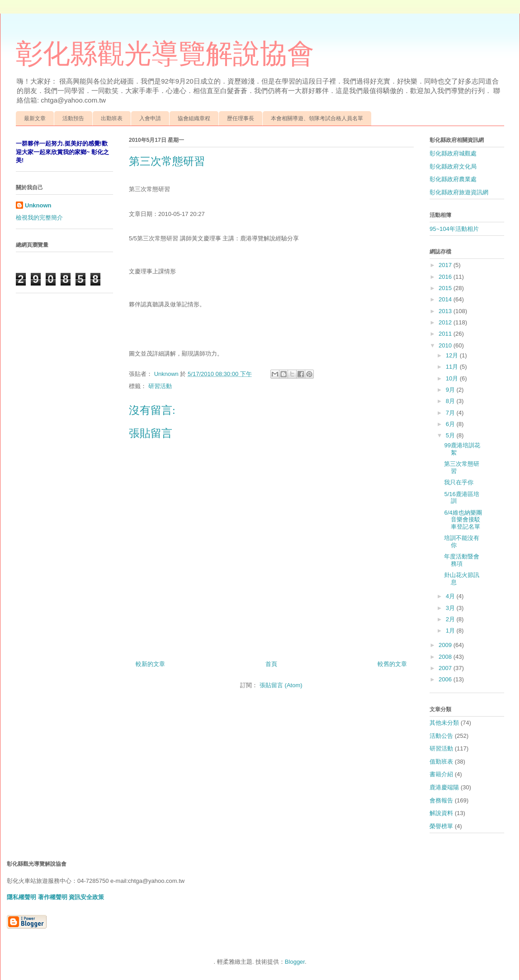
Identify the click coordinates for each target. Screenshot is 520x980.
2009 (446, 645)
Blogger (295, 962)
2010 (446, 345)
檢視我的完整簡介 (39, 218)
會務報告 (441, 800)
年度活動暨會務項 (462, 560)
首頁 (271, 664)
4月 (451, 596)
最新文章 (35, 118)
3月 (451, 608)
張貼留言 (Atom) (281, 685)
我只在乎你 (459, 482)
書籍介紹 (441, 774)
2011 (446, 334)
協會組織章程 (194, 118)
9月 (451, 390)
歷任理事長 (241, 118)
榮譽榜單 (441, 826)
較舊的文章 (392, 664)
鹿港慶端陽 (444, 787)
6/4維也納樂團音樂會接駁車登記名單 (463, 520)
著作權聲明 (53, 897)
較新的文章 (150, 664)
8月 (451, 401)
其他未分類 (444, 723)
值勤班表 (441, 762)
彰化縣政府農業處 (453, 179)
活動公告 (441, 736)
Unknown (38, 205)
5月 (451, 435)
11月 (453, 367)
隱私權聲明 (21, 897)
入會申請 (150, 118)
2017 (446, 265)
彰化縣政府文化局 (453, 166)
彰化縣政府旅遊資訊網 (459, 192)
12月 (453, 355)
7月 (451, 413)
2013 (446, 311)
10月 (453, 378)
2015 (446, 288)
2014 (446, 299)
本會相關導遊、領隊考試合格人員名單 (317, 118)
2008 (446, 657)
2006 (446, 679)
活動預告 (73, 118)
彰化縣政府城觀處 (453, 153)
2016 (446, 277)
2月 (451, 619)
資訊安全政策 (86, 897)
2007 (446, 668)
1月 (451, 631)
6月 (451, 424)
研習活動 (160, 386)
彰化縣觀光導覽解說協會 (165, 54)
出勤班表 (112, 118)
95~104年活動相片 (454, 229)
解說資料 (441, 813)
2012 (446, 322)
